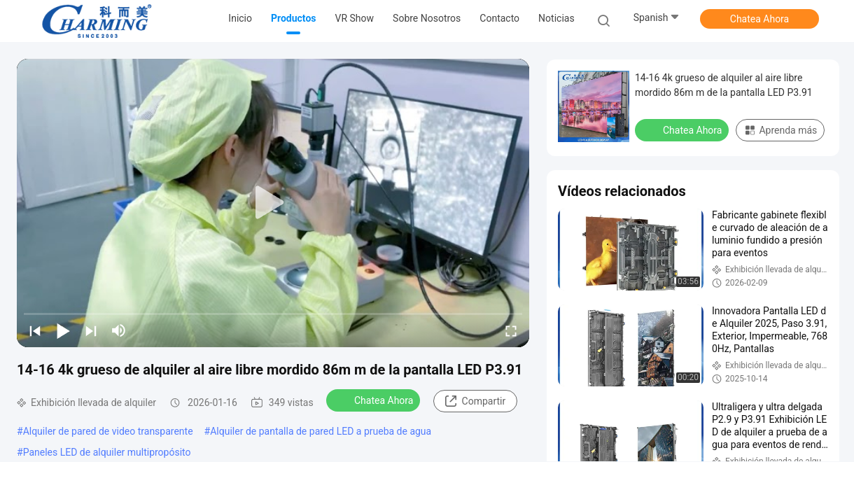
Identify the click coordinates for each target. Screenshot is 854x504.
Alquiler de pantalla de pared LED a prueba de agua (321, 431)
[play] (273, 203)
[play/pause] (63, 330)
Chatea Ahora (759, 19)
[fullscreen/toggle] (511, 330)
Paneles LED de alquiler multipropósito (107, 452)
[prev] (35, 330)
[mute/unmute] (119, 330)
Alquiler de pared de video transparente (108, 431)
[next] (91, 330)
